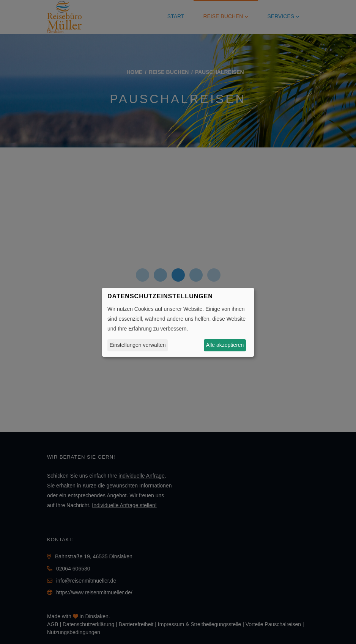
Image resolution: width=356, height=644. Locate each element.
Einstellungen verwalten (138, 345)
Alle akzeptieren (225, 345)
